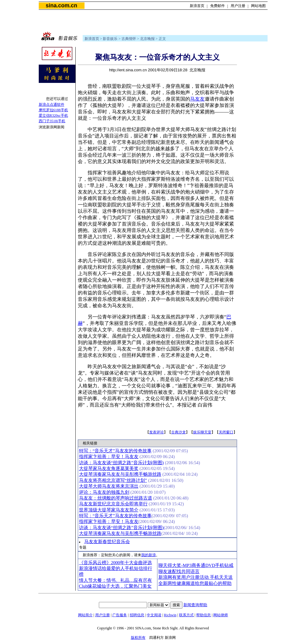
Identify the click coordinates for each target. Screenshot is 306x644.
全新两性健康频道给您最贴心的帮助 (195, 583)
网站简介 (85, 615)
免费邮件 (218, 6)
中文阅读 (154, 615)
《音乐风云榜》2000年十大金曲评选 (116, 563)
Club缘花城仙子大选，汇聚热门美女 (115, 586)
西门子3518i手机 (52, 121)
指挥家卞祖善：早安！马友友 (109, 457)
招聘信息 (137, 615)
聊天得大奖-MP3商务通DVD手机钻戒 (196, 565)
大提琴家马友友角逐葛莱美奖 (109, 468)
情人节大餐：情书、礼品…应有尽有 (116, 580)
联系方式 (186, 615)
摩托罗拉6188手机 (53, 110)
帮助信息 (203, 615)
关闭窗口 (226, 432)
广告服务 (120, 615)
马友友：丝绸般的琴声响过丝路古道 (116, 498)
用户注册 (238, 6)
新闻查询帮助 (195, 605)
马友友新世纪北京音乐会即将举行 (113, 504)
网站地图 (258, 6)
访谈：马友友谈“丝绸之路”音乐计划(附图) (121, 463)
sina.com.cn (61, 5)
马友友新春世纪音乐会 (107, 542)
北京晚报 (147, 39)
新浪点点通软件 (52, 105)
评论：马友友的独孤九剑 (104, 492)
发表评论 (157, 432)
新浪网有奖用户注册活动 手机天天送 (196, 577)
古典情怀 (129, 39)
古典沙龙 (178, 432)
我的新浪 (149, 555)
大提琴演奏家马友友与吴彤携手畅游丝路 (120, 474)
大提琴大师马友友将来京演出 (109, 486)
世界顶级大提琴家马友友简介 (109, 510)
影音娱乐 (110, 39)
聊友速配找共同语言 (179, 571)
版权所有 (138, 638)
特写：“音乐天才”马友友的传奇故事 (115, 451)
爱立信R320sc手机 (53, 116)
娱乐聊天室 (202, 432)
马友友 (197, 99)
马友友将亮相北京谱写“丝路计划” (113, 480)
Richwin (170, 615)
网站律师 (221, 615)
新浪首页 (197, 6)
